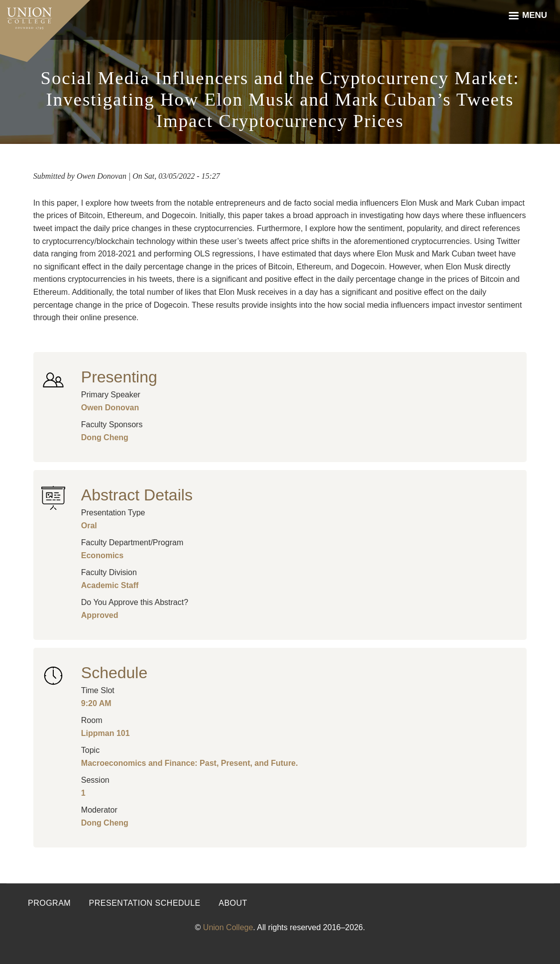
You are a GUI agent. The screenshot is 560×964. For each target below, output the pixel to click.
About (233, 903)
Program (49, 903)
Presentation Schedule (145, 903)
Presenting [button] (119, 377)
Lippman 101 (106, 733)
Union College (228, 927)
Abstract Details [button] (137, 495)
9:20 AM (96, 703)
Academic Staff (110, 585)
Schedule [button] (114, 673)
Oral (89, 526)
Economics (102, 555)
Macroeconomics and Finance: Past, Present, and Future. (190, 763)
